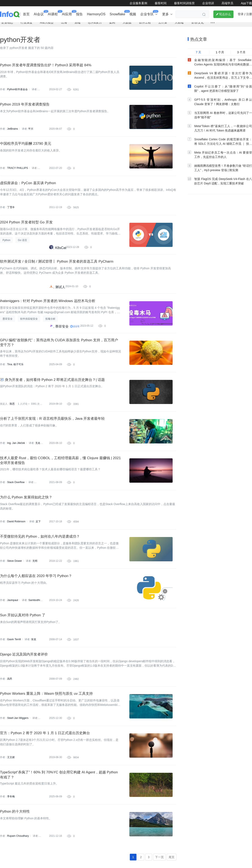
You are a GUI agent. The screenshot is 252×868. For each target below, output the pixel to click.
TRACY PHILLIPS (17, 176)
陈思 (12, 424)
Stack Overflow (16, 506)
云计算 (163, 25)
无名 (37, 465)
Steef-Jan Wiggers (18, 754)
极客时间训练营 (184, 3)
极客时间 (161, 3)
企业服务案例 (138, 3)
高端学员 (227, 3)
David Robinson (16, 547)
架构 (112, 25)
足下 (38, 547)
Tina (10, 382)
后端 (77, 25)
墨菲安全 (62, 342)
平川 (30, 134)
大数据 (127, 25)
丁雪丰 (11, 217)
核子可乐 (18, 382)
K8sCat (61, 259)
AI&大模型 (47, 25)
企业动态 (7, 25)
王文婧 (11, 795)
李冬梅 (11, 837)
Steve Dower (14, 589)
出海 (64, 25)
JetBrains (12, 134)
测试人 (60, 301)
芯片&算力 (95, 25)
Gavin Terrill (14, 671)
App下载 (246, 3)
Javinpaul (12, 630)
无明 (34, 589)
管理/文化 (197, 25)
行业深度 (26, 25)
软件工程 (145, 25)
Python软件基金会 (17, 93)
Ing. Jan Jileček (16, 465)
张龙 (33, 671)
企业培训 (208, 3)
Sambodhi (34, 630)
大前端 (179, 25)
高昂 (10, 713)
